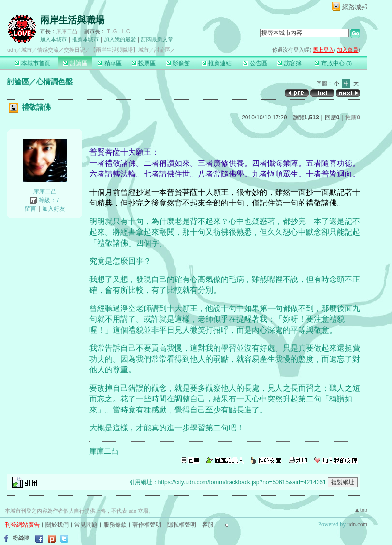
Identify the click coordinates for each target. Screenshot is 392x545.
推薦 (353, 118)
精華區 (109, 63)
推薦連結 (217, 63)
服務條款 (115, 525)
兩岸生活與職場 (72, 20)
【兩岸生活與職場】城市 (120, 50)
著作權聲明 (147, 525)
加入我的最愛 (120, 39)
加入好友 (54, 209)
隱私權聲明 (182, 525)
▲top (361, 510)
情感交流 (48, 50)
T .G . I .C (118, 31)
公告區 (255, 63)
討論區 (75, 63)
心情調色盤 (54, 81)
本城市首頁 (33, 63)
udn (12, 50)
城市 (27, 50)
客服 (208, 525)
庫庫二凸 (67, 31)
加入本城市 (53, 39)
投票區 (144, 63)
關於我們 (57, 525)
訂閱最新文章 (157, 39)
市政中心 (333, 63)
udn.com (357, 524)
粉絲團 (21, 538)
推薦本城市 (85, 39)
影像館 (178, 63)
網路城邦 (355, 7)
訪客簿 (289, 63)
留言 (30, 209)
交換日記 (74, 50)
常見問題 (86, 525)
